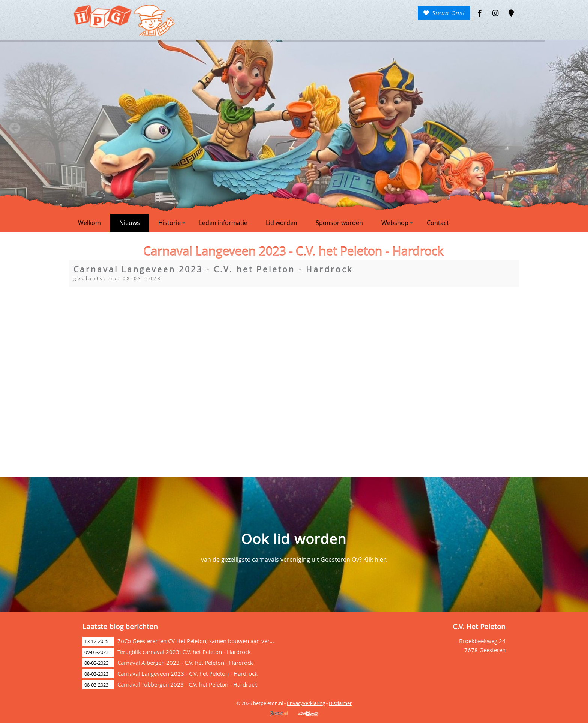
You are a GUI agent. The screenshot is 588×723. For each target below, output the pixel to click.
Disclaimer (340, 703)
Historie (172, 223)
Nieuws (130, 223)
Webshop (397, 223)
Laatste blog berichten (120, 626)
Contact (438, 223)
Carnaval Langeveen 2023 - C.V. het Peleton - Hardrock (187, 674)
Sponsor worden (339, 223)
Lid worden (282, 223)
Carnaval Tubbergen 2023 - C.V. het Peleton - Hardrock (187, 685)
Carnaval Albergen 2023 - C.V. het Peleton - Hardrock (185, 663)
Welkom (89, 223)
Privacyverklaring (306, 703)
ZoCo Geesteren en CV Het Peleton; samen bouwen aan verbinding (203, 641)
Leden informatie (223, 223)
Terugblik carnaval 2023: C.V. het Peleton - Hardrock (184, 652)
